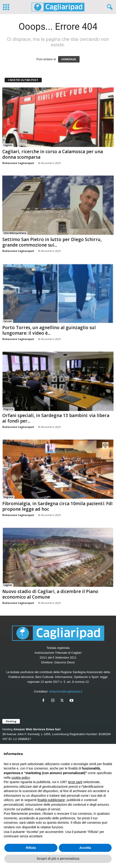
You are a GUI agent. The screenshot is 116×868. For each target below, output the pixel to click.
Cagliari (8, 145)
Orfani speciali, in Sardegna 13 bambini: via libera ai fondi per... (56, 418)
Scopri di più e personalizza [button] (58, 859)
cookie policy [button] (20, 778)
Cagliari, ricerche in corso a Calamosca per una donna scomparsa (53, 154)
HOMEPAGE (69, 59)
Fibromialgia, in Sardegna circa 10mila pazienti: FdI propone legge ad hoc (57, 506)
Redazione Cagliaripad (18, 163)
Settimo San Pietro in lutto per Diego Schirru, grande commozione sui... (52, 242)
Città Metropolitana (15, 233)
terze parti (75, 782)
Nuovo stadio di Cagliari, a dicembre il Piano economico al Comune (50, 594)
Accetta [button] (85, 848)
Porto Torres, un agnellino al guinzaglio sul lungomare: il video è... (49, 330)
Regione (8, 409)
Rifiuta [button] (31, 848)
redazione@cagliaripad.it (66, 691)
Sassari (8, 321)
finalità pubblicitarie (51, 800)
